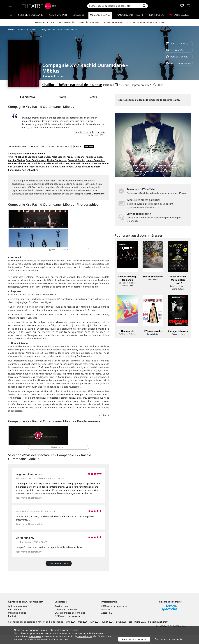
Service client (62, 615)
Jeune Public (156, 15)
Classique (78, 15)
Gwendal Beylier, (76, 160)
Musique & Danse (100, 15)
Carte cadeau (179, 15)
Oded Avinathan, (61, 163)
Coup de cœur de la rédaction (89, 132)
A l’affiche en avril (113, 22)
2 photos (177, 44)
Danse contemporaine (59, 146)
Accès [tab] (94, 97)
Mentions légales (17, 621)
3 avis (61, 77)
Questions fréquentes (66, 618)
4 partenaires (35, 636)
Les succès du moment (89, 22)
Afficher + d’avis (59, 545)
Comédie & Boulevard (31, 15)
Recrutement (15, 618)
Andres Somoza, (94, 157)
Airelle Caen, (45, 157)
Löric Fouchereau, (18, 163)
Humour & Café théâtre (130, 15)
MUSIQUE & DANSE (18, 146)
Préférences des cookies (67, 625)
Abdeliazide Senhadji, (26, 157)
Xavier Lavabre (30, 170)
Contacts (13, 625)
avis (177, 57)
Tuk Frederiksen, (33, 167)
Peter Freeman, (93, 163)
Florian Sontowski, (57, 160)
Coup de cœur (37, 146)
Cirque (78, 146)
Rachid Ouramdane (35, 154)
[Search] (114, 6)
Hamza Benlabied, (95, 160)
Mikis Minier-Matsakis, (40, 163)
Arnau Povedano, (76, 157)
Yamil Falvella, (67, 167)
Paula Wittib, (78, 163)
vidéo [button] (75, 419)
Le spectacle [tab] (28, 97)
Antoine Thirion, (17, 160)
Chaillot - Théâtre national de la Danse (72, 85)
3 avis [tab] (63, 97)
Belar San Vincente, (36, 160)
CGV (57, 621)
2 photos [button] (92, 221)
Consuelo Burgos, (84, 167)
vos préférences (85, 636)
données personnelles (74, 621)
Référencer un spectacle (114, 615)
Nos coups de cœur (45, 22)
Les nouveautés (66, 22)
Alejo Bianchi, (59, 157)
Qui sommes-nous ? (18, 615)
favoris (179, 63)
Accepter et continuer (134, 639)
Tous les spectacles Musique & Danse (145, 22)
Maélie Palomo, (50, 167)
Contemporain (58, 15)
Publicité (106, 618)
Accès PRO (107, 621)
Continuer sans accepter (169, 639)
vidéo (175, 50)
